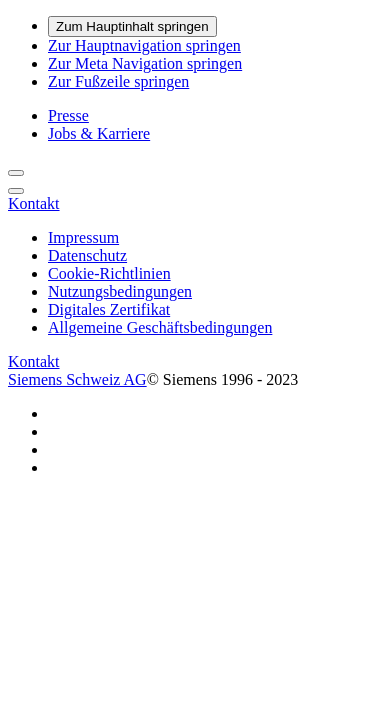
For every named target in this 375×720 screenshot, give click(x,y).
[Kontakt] (34, 203)
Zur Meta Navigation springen (145, 63)
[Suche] (16, 173)
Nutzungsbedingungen (120, 291)
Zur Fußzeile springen (118, 81)
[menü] (16, 191)
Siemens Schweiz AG (77, 379)
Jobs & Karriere (99, 133)
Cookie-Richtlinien (109, 273)
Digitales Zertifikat (109, 309)
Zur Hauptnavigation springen (144, 45)
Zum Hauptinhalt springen (132, 26)
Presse (68, 115)
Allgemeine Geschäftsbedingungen (160, 327)
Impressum (83, 237)
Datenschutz (87, 255)
